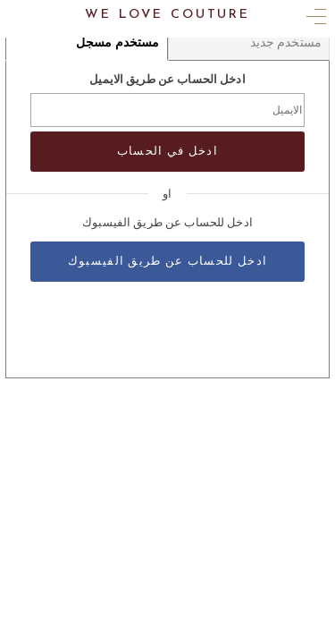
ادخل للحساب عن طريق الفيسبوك (167, 261)
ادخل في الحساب (167, 151)
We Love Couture (167, 15)
